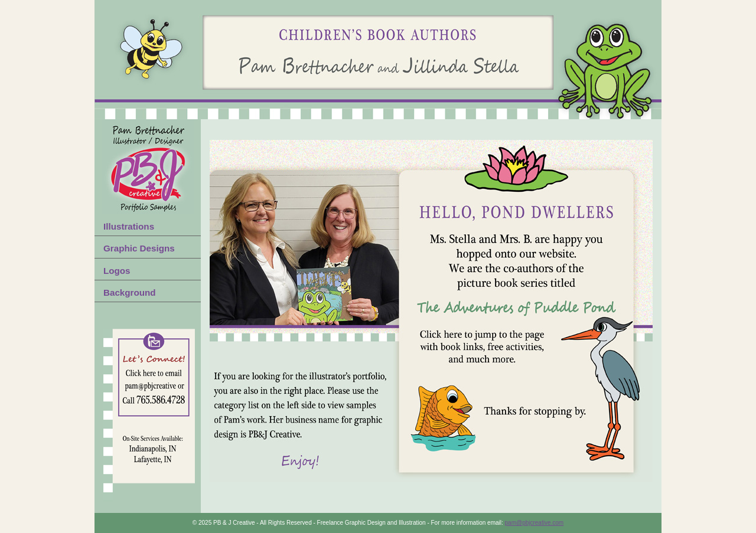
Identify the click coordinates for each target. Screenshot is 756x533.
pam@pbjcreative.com (535, 523)
